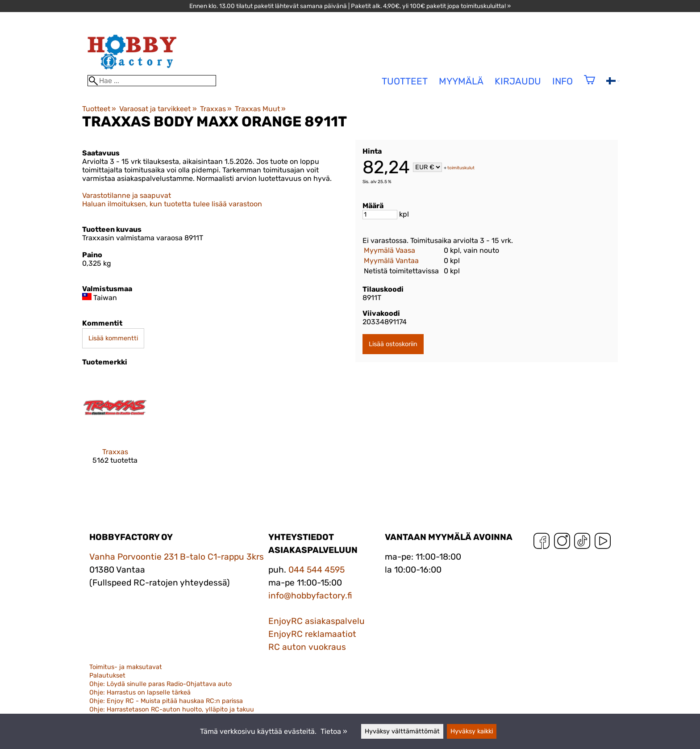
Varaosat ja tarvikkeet (158, 109)
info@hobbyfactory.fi (310, 596)
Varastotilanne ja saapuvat (127, 195)
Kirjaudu (518, 81)
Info (562, 81)
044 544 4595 (317, 570)
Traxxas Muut (260, 109)
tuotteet (405, 81)
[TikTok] (582, 543)
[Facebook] (542, 543)
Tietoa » (334, 731)
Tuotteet (99, 109)
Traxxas (216, 109)
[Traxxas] (115, 427)
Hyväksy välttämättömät (402, 731)
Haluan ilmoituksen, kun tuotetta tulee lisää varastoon (172, 204)
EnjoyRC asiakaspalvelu (317, 621)
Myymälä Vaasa (390, 250)
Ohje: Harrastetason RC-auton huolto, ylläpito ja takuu (172, 709)
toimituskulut (461, 168)
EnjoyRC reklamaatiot (312, 634)
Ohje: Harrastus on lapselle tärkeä (140, 693)
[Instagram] (562, 543)
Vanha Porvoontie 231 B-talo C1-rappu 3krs (177, 557)
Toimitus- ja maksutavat (126, 667)
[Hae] (152, 81)
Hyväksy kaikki (472, 731)
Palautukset (107, 676)
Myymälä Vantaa (391, 261)
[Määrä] (380, 215)
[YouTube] (603, 543)
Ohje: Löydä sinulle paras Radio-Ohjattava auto (160, 684)
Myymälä (461, 81)
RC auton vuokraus (307, 647)
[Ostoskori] (590, 86)
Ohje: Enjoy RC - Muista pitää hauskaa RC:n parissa (166, 701)
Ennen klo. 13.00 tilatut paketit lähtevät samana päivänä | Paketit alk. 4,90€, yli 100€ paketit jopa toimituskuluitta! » (350, 6)
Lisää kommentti (113, 338)
